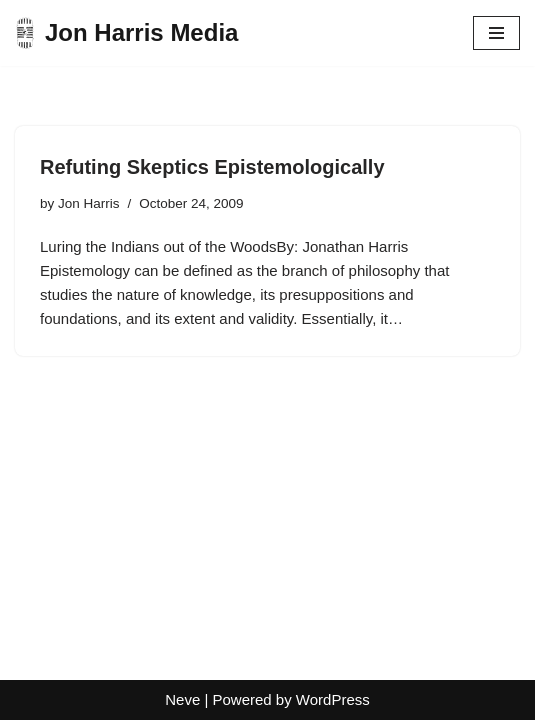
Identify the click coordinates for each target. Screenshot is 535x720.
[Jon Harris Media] (126, 33)
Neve (182, 699)
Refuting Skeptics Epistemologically (212, 167)
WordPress (333, 699)
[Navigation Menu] (496, 33)
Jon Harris (89, 203)
